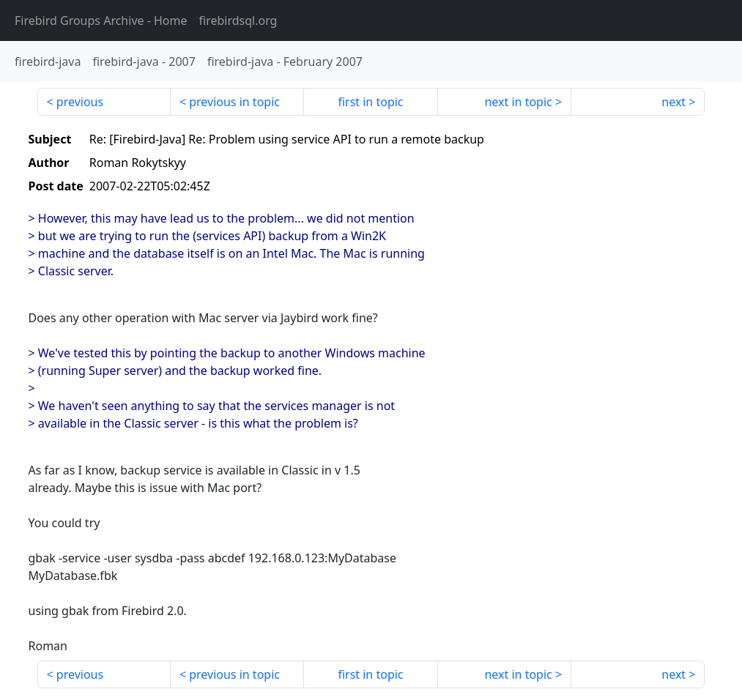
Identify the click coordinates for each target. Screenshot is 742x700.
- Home (101, 21)
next (674, 102)
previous (80, 102)
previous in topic (234, 102)
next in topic (518, 102)
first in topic (370, 102)
